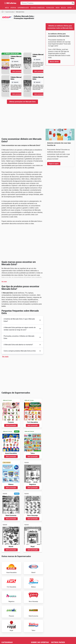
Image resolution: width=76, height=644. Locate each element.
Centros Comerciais (37, 8)
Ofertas (13, 8)
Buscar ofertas (54, 62)
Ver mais (4, 281)
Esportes (71, 8)
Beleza (63, 8)
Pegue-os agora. (54, 164)
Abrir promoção (17, 71)
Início (7, 8)
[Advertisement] (22, 35)
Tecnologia (50, 8)
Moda (58, 8)
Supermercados (23, 8)
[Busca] (73, 3)
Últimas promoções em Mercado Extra (22, 102)
